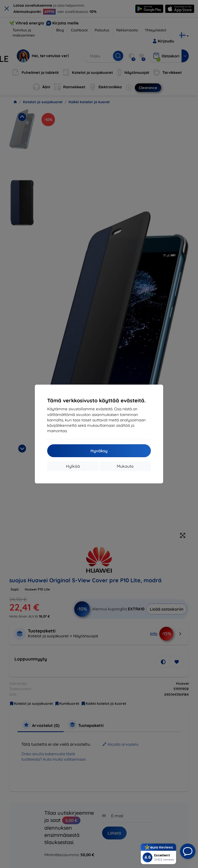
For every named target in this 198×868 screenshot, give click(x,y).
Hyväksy (99, 451)
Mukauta (125, 466)
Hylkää (73, 466)
